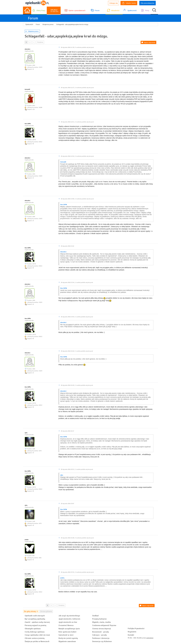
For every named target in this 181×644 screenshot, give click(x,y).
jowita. (27, 540)
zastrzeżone (150, 638)
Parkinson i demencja (101, 638)
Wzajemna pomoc (33, 31)
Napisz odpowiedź (150, 43)
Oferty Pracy (41, 11)
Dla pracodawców (148, 3)
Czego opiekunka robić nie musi (37, 635)
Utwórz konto (129, 3)
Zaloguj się (114, 3)
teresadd (27, 89)
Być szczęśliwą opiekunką (35, 619)
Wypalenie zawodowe (67, 641)
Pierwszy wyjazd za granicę (35, 625)
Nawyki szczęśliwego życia (69, 629)
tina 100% (28, 124)
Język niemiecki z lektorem (69, 619)
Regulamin (132, 632)
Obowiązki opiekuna (33, 629)
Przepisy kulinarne (99, 619)
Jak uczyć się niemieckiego (69, 616)
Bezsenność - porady (100, 632)
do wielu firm (54, 11)
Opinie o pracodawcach (77, 11)
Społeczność (132, 11)
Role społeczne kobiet (67, 632)
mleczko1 (27, 49)
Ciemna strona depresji (102, 629)
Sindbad (95, 616)
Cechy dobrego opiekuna (35, 632)
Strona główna (46, 611)
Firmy (147, 11)
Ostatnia (40, 42)
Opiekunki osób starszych (35, 616)
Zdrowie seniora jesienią (35, 638)
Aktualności (115, 11)
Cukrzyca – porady (99, 635)
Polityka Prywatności (136, 629)
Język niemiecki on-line (68, 622)
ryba (26, 433)
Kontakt (131, 635)
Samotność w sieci (66, 635)
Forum (97, 11)
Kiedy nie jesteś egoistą (68, 638)
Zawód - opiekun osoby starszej (37, 622)
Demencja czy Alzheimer (102, 641)
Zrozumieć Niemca (66, 625)
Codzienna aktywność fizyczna (104, 625)
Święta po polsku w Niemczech (37, 641)
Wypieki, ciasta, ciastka (101, 622)
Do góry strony (30, 611)
